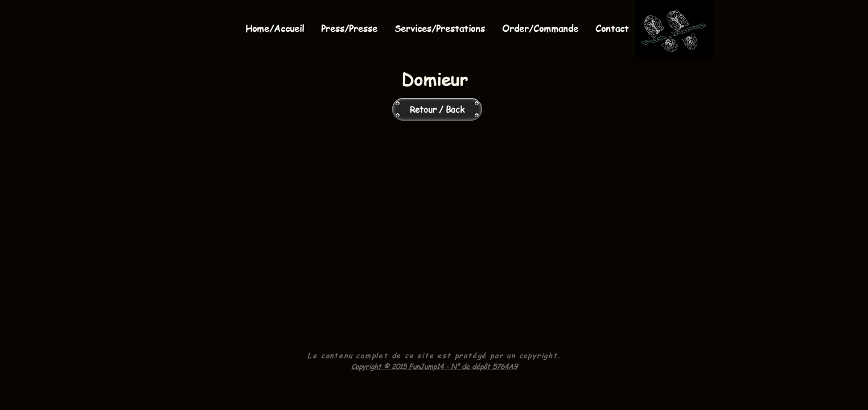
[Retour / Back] (437, 109)
